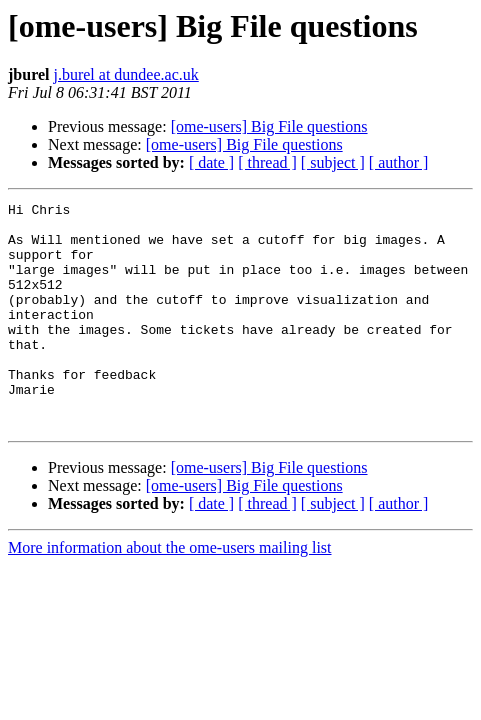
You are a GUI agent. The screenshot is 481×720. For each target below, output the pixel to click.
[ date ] (211, 162)
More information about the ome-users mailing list (170, 592)
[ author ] (399, 162)
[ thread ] (267, 162)
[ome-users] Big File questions (269, 126)
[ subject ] (333, 162)
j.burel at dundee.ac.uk (125, 74)
